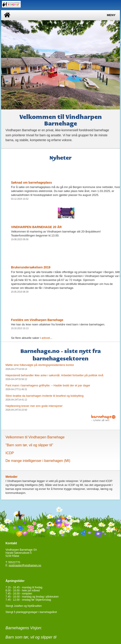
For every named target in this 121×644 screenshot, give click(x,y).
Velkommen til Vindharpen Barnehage (35, 437)
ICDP (10, 453)
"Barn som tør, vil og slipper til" (29, 445)
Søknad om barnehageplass (31, 183)
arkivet (46, 338)
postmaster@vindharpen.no (25, 565)
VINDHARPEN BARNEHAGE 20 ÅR (36, 227)
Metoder (11, 477)
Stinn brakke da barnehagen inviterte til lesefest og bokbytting (45, 396)
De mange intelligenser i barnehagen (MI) (38, 461)
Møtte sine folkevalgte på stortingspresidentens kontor (40, 365)
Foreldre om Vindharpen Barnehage (37, 320)
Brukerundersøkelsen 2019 (31, 267)
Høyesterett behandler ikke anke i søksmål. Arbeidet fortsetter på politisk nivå (54, 375)
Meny (111, 15)
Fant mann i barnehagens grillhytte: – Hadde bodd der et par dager (48, 385)
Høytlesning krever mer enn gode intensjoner (34, 406)
